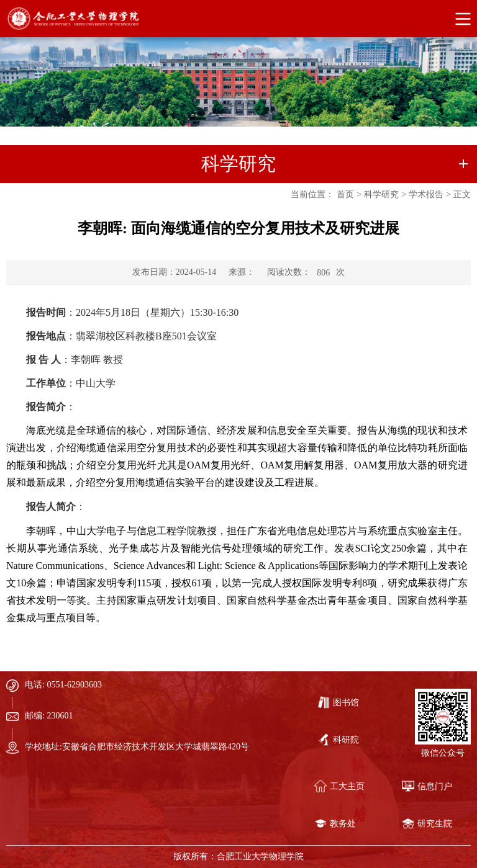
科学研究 (381, 195)
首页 (345, 195)
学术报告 (426, 195)
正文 (462, 195)
